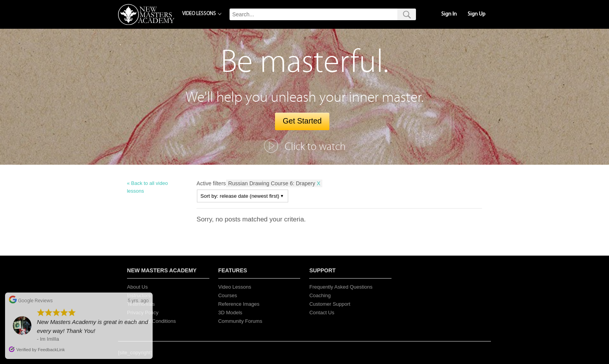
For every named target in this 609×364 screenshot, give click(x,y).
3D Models (230, 313)
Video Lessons (235, 287)
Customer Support (330, 304)
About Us (137, 287)
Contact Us (322, 313)
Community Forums (240, 321)
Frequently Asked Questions (341, 287)
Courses (228, 295)
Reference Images (239, 304)
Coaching (320, 295)
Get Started (302, 121)
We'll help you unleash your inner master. (305, 97)
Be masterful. (305, 62)
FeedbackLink (51, 350)
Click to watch (315, 147)
